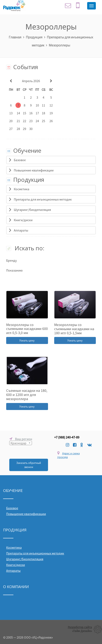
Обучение (24, 150)
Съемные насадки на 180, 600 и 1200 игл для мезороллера (27, 395)
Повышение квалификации (34, 170)
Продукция (34, 37)
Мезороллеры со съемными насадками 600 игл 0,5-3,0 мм (27, 329)
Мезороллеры (60, 45)
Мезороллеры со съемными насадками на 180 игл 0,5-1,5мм (74, 329)
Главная (15, 37)
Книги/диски (23, 220)
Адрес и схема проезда (69, 455)
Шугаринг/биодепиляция (32, 210)
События (22, 67)
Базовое (20, 160)
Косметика (22, 189)
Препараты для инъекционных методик (43, 199)
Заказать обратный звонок (29, 465)
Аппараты (21, 230)
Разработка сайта (80, 627)
